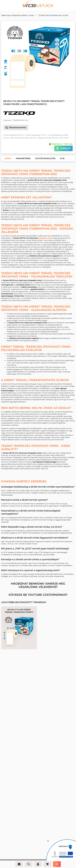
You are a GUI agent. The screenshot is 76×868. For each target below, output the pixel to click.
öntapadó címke (45, 238)
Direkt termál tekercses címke (53, 15)
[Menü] (57, 864)
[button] (36, 90)
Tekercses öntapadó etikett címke (17, 15)
